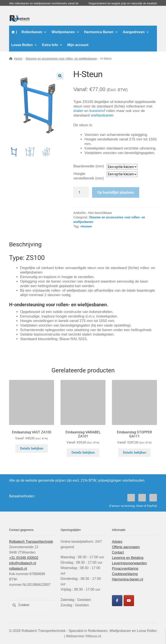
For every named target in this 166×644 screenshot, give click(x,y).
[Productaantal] (81, 192)
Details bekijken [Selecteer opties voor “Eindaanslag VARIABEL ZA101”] (83, 453)
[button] (60, 76)
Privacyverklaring (125, 569)
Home (18, 59)
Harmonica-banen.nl (128, 579)
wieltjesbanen (102, 115)
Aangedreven (136, 32)
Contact (118, 552)
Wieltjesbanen (65, 32)
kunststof (97, 111)
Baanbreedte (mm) (89, 166)
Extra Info (52, 45)
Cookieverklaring (125, 574)
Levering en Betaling (128, 558)
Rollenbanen (34, 32)
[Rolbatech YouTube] (129, 601)
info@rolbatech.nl (23, 563)
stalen (78, 111)
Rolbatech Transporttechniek (31, 542)
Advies (117, 542)
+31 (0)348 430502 (24, 558)
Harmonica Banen (101, 32)
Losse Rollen (24, 45)
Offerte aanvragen (126, 547)
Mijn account (78, 45)
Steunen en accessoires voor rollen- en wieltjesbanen (61, 59)
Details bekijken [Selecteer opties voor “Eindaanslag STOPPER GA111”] (135, 453)
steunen (86, 226)
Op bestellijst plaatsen (116, 192)
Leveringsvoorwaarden (129, 563)
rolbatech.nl (18, 569)
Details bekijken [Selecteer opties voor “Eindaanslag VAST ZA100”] (32, 448)
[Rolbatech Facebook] (117, 601)
